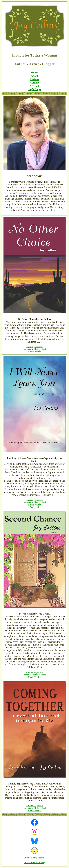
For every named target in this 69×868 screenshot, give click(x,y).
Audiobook (34, 507)
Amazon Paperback (35, 347)
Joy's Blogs (34, 89)
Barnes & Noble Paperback (35, 349)
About (34, 76)
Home (34, 73)
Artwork (34, 86)
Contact (34, 83)
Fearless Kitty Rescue (34, 858)
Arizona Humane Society (34, 863)
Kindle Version (34, 352)
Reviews (34, 79)
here (56, 210)
